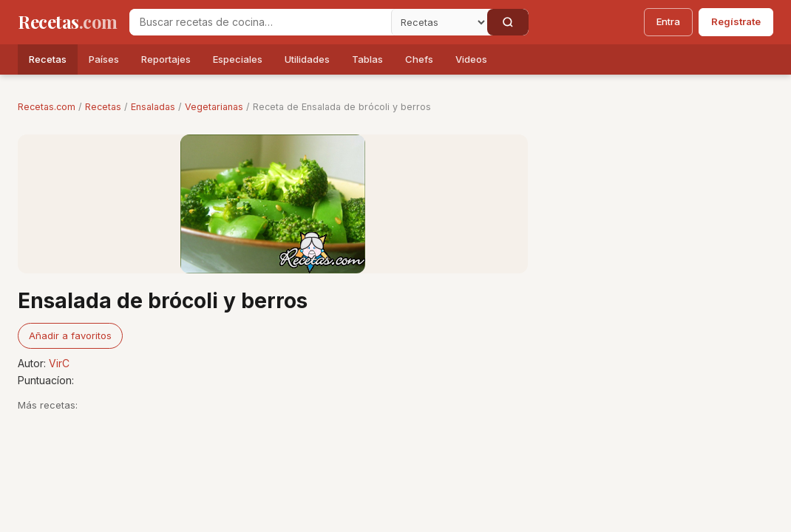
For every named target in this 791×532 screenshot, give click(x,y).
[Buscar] (508, 22)
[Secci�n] (439, 22)
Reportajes (166, 59)
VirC (59, 363)
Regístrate (736, 21)
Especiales (238, 59)
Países (104, 59)
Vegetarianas (214, 107)
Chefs (419, 59)
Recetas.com (47, 107)
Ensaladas (153, 107)
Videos (471, 59)
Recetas (48, 59)
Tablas (367, 59)
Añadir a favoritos (70, 335)
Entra (668, 21)
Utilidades (307, 59)
